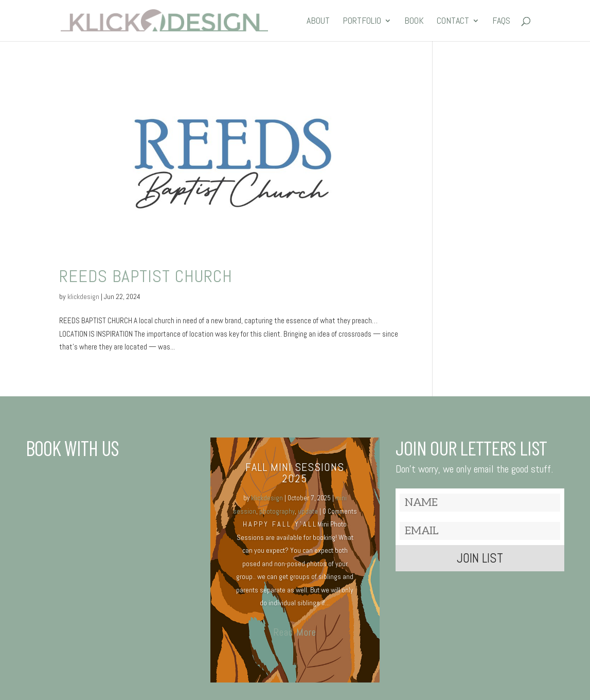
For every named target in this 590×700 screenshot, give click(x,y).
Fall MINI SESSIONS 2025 (295, 472)
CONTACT (453, 22)
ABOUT (318, 22)
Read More (295, 632)
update (308, 511)
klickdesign (83, 296)
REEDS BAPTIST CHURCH (146, 276)
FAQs (501, 22)
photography (277, 511)
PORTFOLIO (362, 22)
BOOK (414, 22)
